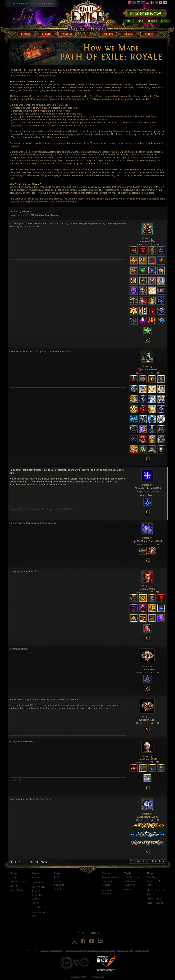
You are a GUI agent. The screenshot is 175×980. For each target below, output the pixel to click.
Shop (150, 873)
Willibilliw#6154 (147, 720)
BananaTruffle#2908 (147, 817)
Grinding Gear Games (52, 950)
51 (37, 862)
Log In (12, 3)
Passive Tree (39, 887)
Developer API (142, 950)
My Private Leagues (108, 892)
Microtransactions (157, 890)
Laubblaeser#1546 (147, 759)
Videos (35, 877)
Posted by (16, 211)
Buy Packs (152, 877)
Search (58, 889)
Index (57, 877)
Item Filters (38, 907)
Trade (128, 873)
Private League (155, 903)
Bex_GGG (27, 211)
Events (106, 873)
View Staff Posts (140, 861)
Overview (37, 883)
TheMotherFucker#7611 (149, 541)
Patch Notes (17, 890)
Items (35, 903)
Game (35, 873)
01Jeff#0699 (147, 670)
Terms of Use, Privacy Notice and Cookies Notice (90, 950)
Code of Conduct (59, 883)
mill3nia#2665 (147, 589)
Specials (151, 894)
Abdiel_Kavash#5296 (149, 488)
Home (13, 873)
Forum (58, 873)
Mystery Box (154, 899)
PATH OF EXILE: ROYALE (129, 70)
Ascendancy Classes (38, 897)
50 (31, 862)
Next (44, 862)
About (128, 889)
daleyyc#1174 (147, 241)
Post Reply (159, 861)
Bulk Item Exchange (130, 883)
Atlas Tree (37, 891)
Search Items (132, 877)
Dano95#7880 (149, 370)
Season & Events (107, 883)
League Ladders (111, 877)
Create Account (26, 3)
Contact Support (45, 3)
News (13, 877)
